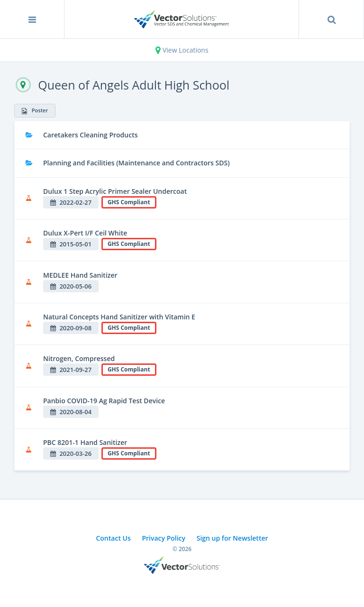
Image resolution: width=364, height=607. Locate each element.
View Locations (182, 50)
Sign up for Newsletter (232, 538)
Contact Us (113, 538)
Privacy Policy (164, 538)
